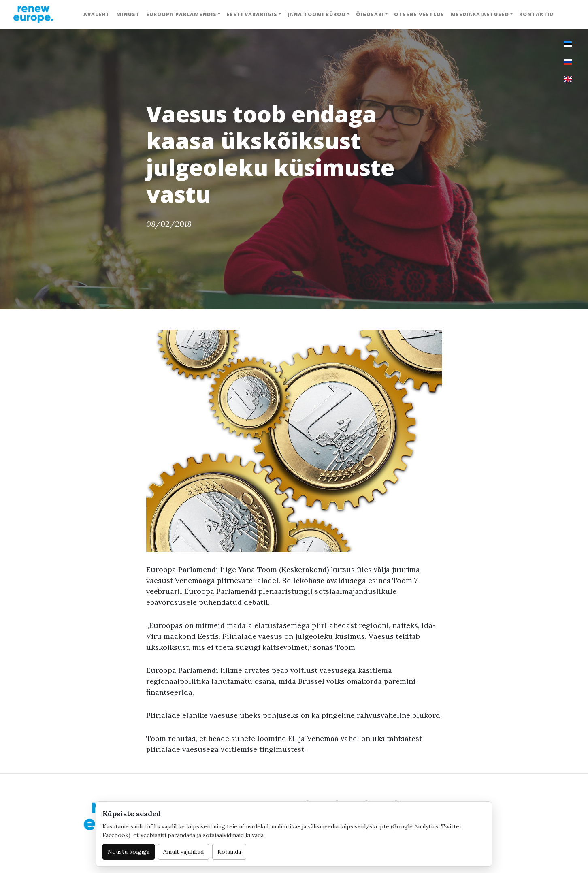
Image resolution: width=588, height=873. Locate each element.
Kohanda (229, 852)
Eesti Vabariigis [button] (252, 14)
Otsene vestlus (419, 14)
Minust (128, 14)
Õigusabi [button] (370, 14)
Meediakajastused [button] (480, 14)
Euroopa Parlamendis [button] (181, 14)
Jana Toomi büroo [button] (317, 14)
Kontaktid (536, 14)
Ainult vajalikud (183, 852)
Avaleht (97, 14)
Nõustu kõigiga (129, 852)
